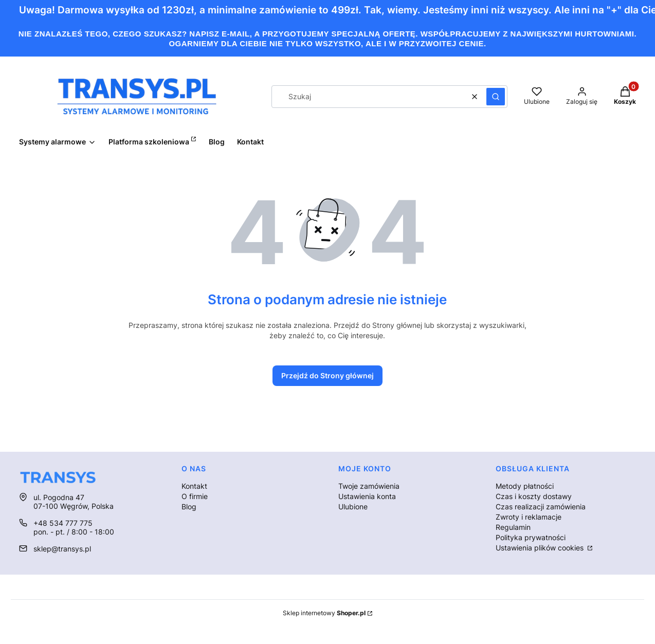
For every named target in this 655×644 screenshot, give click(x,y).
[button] (496, 97)
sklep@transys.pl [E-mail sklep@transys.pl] (62, 549)
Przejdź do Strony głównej (327, 375)
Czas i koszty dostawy (534, 496)
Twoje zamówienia (369, 486)
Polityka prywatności (531, 537)
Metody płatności (525, 486)
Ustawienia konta (367, 496)
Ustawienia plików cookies (541, 548)
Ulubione (353, 507)
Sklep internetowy (324, 613)
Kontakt (194, 486)
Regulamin (513, 527)
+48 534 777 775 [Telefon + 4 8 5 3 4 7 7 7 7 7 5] (63, 523)
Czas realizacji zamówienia (541, 507)
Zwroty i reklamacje (529, 517)
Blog (189, 507)
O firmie (195, 496)
